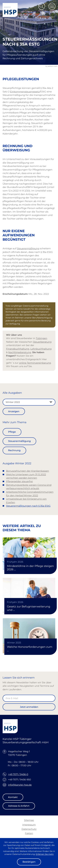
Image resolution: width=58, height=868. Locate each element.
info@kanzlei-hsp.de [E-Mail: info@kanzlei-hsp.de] (20, 785)
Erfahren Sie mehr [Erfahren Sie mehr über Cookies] (45, 854)
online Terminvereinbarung (35, 363)
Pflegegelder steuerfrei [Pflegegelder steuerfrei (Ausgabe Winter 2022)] (19, 481)
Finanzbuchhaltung (18, 349)
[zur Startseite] (10, 10)
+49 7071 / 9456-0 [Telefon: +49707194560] (18, 774)
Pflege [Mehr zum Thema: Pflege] (12, 432)
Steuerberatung (42, 342)
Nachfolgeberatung (20, 352)
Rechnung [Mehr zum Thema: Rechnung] (14, 450)
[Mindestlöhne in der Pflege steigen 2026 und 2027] (29, 555)
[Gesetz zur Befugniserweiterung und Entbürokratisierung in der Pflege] (29, 595)
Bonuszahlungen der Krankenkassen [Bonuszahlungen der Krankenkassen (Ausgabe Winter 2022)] (27, 471)
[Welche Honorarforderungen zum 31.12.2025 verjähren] (29, 636)
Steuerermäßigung (28, 248)
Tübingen (42, 338)
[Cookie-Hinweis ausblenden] (29, 862)
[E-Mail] (29, 698)
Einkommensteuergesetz (25, 92)
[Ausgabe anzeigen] (14, 411)
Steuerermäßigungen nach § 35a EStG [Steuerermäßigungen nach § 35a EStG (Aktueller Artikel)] (28, 506)
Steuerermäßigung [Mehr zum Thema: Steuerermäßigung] (19, 441)
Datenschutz (29, 829)
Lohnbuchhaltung (41, 349)
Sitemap (29, 820)
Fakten (29, 833)
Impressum (29, 825)
